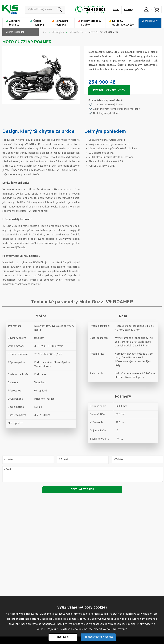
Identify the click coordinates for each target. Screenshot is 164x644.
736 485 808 (95, 10)
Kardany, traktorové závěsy (123, 23)
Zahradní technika (14, 23)
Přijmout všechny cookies (98, 637)
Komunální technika (62, 23)
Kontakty (129, 10)
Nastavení (63, 637)
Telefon (119, 460)
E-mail (64, 460)
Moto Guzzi (76, 32)
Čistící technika (39, 23)
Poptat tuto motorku (109, 90)
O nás (116, 10)
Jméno (9, 460)
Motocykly (151, 21)
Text (8, 470)
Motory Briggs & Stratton (91, 23)
